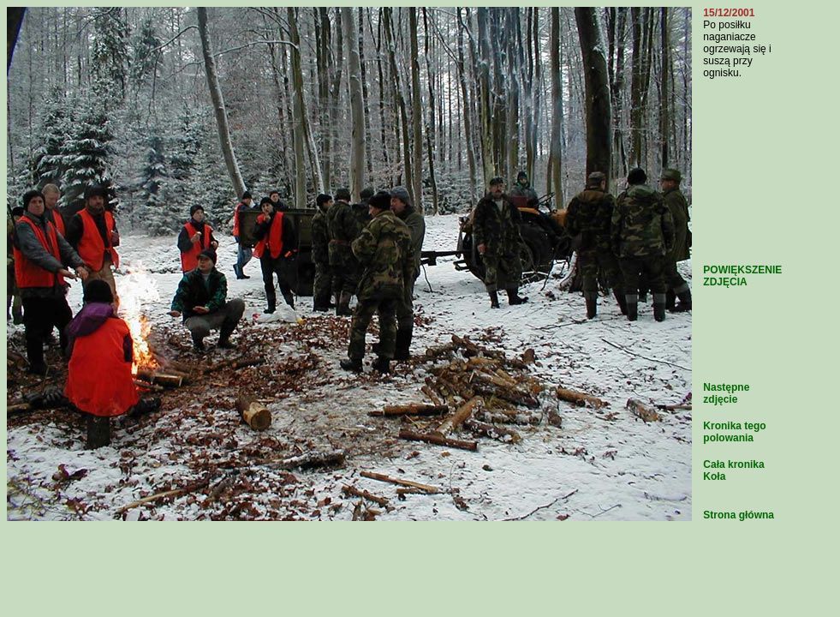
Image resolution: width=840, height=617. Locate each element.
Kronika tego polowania (734, 432)
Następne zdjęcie (726, 393)
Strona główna (739, 515)
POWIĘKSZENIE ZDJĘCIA (742, 276)
